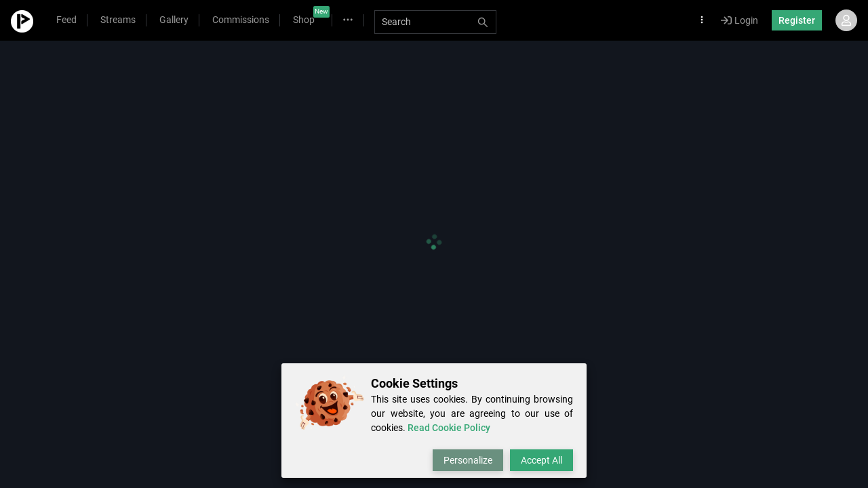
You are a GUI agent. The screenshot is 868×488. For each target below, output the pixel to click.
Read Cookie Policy (449, 428)
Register (797, 20)
